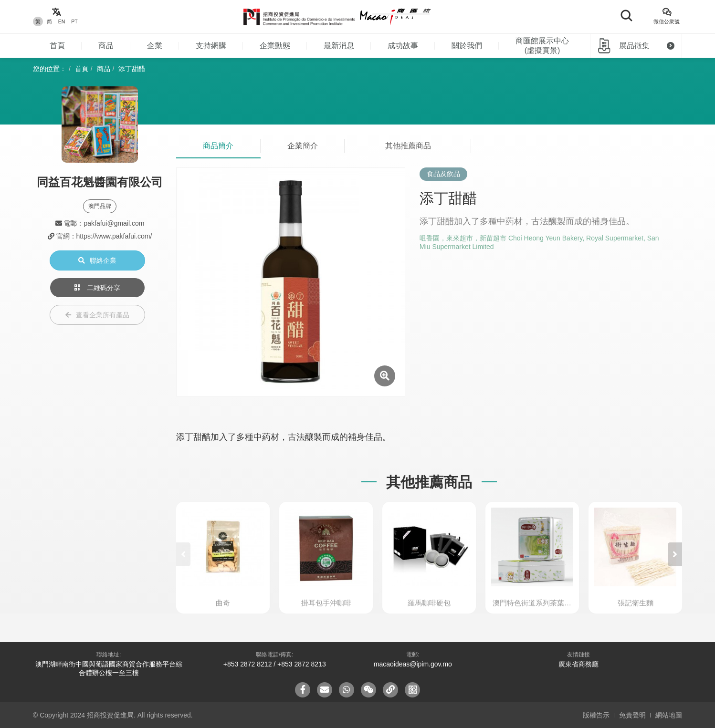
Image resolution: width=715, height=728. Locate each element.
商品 (106, 46)
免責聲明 (632, 715)
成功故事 (403, 46)
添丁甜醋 (132, 69)
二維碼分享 (97, 288)
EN (62, 21)
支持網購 (211, 46)
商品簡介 (218, 146)
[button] (675, 554)
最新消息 (339, 46)
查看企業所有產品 (97, 315)
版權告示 (596, 715)
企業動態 (275, 46)
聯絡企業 (97, 260)
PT (74, 21)
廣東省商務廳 (578, 664)
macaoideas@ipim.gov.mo (413, 664)
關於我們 (467, 46)
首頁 (57, 46)
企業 (155, 46)
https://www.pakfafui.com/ (114, 236)
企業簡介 (303, 146)
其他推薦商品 (408, 146)
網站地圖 (669, 715)
